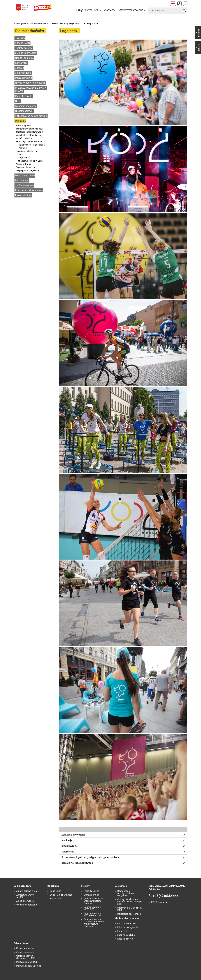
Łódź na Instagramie (128, 927)
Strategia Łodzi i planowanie (30, 132)
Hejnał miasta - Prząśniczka (32, 145)
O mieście (53, 24)
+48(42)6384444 (166, 896)
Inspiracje (124, 840)
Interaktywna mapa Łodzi (30, 129)
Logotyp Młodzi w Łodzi (32, 161)
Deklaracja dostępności (129, 914)
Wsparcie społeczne (26, 106)
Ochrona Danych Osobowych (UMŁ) (26, 957)
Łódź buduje (22, 180)
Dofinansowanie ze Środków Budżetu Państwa (93, 901)
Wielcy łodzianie (24, 164)
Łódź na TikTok (125, 939)
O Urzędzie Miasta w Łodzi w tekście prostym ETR (130, 902)
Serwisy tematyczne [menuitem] (131, 10)
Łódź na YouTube (126, 935)
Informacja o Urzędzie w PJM (130, 909)
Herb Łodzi (55, 899)
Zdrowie (19, 68)
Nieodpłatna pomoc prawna (32, 116)
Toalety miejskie (24, 48)
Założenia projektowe (124, 835)
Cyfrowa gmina (91, 895)
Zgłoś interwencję (27, 53)
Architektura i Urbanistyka (29, 135)
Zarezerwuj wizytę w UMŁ (25, 896)
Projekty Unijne (23, 195)
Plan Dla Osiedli (24, 96)
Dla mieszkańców (38, 24)
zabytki (21, 38)
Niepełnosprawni (24, 111)
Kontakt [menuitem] (109, 10)
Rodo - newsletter (25, 948)
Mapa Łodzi (23, 43)
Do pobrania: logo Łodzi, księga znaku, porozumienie (124, 857)
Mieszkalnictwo (23, 78)
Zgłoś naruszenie (25, 952)
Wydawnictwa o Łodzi (27, 167)
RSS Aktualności (160, 902)
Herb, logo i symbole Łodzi (72, 24)
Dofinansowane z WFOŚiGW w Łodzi (93, 914)
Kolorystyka (124, 852)
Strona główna (21, 24)
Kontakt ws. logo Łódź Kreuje (124, 863)
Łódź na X (122, 931)
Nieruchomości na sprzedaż (30, 83)
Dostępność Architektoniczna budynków (126, 893)
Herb (21, 154)
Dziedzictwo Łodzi (25, 176)
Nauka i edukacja (24, 58)
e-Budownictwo (25, 185)
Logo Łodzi (92, 24)
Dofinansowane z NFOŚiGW (92, 908)
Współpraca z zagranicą (28, 170)
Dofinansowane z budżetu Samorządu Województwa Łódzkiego (94, 923)
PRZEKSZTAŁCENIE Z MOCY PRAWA (31, 89)
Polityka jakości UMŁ (27, 962)
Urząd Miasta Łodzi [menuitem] (88, 10)
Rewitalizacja (24, 73)
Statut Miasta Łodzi (30, 151)
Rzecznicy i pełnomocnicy (29, 190)
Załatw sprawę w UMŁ (28, 891)
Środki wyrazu (124, 846)
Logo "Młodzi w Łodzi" (61, 895)
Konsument (21, 63)
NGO (18, 101)
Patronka (23, 148)
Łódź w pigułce (23, 126)
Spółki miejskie (25, 138)
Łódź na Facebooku (127, 924)
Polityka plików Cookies (29, 966)
